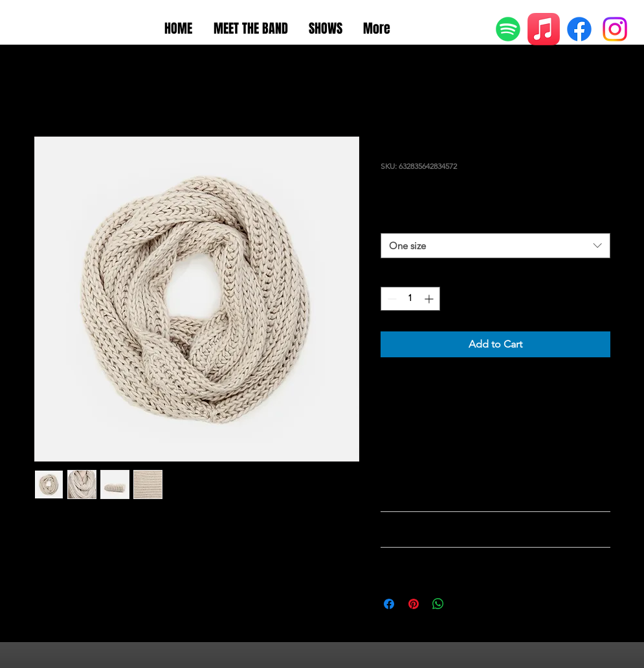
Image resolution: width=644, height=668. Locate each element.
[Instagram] (615, 29)
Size (392, 221)
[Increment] (430, 299)
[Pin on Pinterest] (414, 604)
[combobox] (495, 246)
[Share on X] (463, 604)
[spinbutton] (410, 299)
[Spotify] (508, 29)
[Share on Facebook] (389, 604)
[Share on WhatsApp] (438, 604)
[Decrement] (391, 299)
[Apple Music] (544, 29)
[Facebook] (579, 29)
